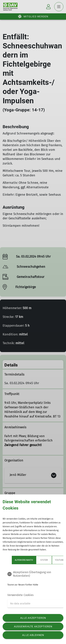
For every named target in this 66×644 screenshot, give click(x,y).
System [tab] (44, 560)
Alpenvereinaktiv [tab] (24, 560)
